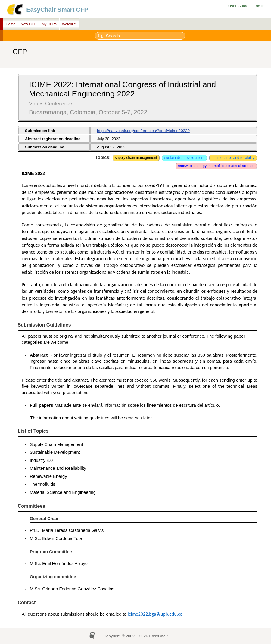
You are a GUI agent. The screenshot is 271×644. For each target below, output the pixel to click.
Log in (259, 6)
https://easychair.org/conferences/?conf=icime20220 (143, 131)
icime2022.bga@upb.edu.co (155, 614)
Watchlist (69, 24)
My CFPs (49, 24)
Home (11, 24)
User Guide (238, 6)
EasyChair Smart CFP (57, 10)
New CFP (28, 24)
